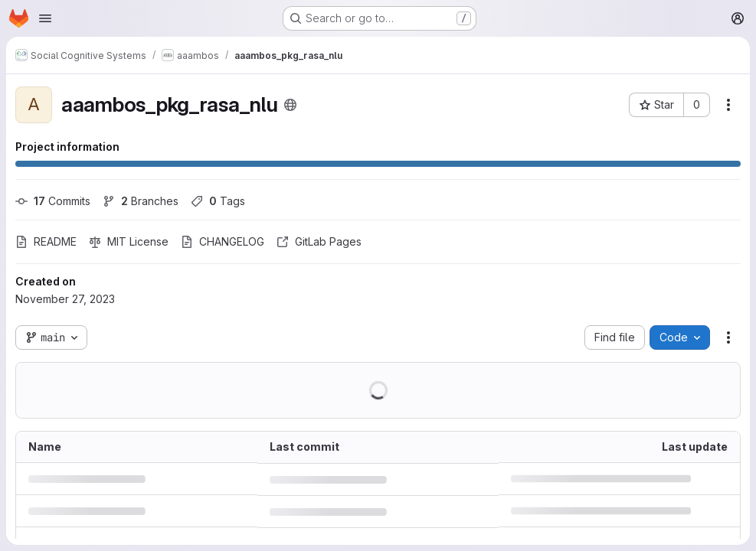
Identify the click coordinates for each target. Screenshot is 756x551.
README (46, 241)
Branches (141, 201)
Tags (218, 201)
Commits (53, 201)
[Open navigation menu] (45, 18)
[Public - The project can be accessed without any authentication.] (290, 105)
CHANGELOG (223, 241)
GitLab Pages (319, 241)
